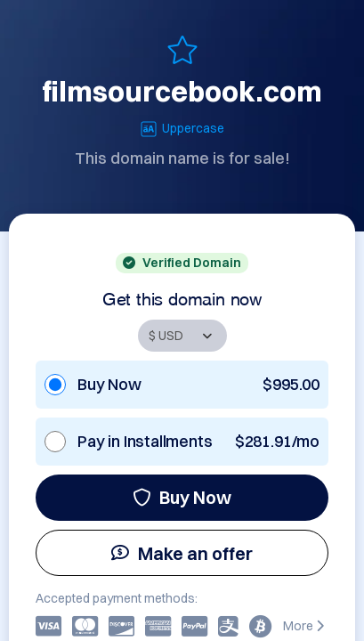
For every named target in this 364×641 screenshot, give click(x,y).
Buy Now (182, 497)
